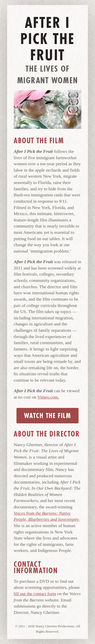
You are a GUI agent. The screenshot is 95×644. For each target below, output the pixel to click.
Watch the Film (48, 416)
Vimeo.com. (48, 397)
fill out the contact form (35, 594)
